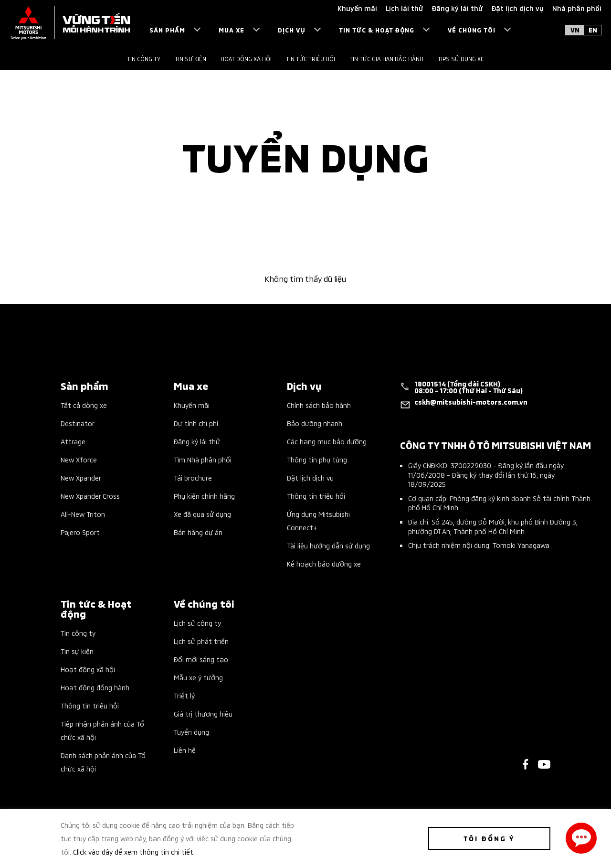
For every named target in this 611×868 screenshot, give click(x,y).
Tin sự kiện (190, 59)
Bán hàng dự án (198, 532)
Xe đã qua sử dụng (202, 514)
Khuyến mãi (192, 405)
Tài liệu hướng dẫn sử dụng (328, 545)
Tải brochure (193, 477)
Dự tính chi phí (196, 423)
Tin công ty (144, 59)
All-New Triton (83, 514)
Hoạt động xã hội (246, 59)
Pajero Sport (80, 532)
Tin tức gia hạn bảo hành (386, 59)
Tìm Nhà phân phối (203, 459)
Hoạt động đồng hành (95, 687)
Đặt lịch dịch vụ (310, 477)
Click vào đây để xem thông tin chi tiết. (134, 852)
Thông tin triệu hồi (316, 496)
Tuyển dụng (191, 732)
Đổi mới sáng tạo (201, 659)
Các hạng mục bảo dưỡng (327, 441)
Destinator (78, 423)
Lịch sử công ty (197, 623)
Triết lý (184, 695)
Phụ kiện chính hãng (204, 496)
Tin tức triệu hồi (311, 59)
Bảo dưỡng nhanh (315, 423)
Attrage (73, 441)
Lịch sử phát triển (201, 641)
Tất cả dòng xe (84, 405)
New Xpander (81, 477)
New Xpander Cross (90, 496)
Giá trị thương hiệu (203, 713)
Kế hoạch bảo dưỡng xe (324, 563)
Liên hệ (185, 750)
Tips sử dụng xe (461, 59)
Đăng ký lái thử (197, 441)
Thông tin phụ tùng (317, 459)
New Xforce (79, 459)
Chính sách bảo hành (319, 405)
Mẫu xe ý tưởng (198, 677)
